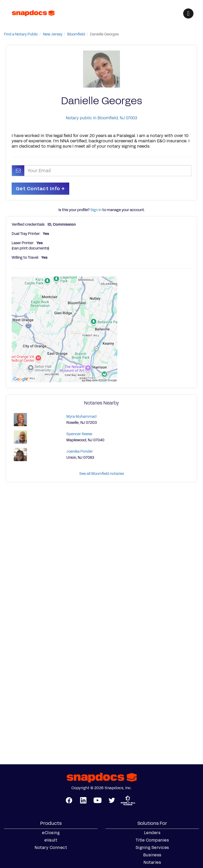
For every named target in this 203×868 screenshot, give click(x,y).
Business (152, 855)
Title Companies (152, 840)
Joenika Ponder (80, 451)
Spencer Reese (79, 434)
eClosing (51, 833)
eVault (51, 840)
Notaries (152, 862)
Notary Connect (51, 848)
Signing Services (152, 848)
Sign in (96, 210)
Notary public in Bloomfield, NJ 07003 (101, 118)
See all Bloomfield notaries (102, 474)
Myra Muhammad (81, 417)
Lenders (152, 833)
